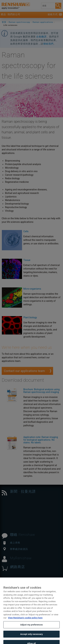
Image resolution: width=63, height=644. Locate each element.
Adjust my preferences (31, 627)
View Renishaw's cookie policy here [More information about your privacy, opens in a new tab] (25, 620)
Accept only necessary (31, 636)
